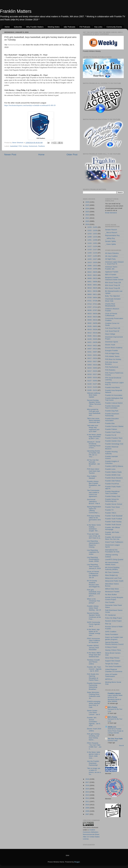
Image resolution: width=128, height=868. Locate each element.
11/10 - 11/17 (92, 250)
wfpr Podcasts (69, 27)
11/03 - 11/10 (92, 253)
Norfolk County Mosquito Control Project (114, 598)
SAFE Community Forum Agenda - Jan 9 (94, 624)
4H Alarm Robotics (112, 253)
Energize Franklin (112, 351)
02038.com (112, 727)
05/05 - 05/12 (92, 336)
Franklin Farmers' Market (114, 426)
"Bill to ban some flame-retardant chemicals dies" (94, 420)
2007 (88, 814)
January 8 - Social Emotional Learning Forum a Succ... (94, 445)
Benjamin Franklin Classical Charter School (114, 278)
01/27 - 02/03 (92, 381)
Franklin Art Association (114, 395)
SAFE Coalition (111, 632)
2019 (88, 224)
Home (7, 27)
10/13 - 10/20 (92, 262)
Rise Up (108, 624)
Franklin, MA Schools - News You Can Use (113, 538)
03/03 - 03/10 (92, 365)
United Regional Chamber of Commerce (114, 670)
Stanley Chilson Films (113, 650)
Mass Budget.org (111, 575)
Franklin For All (111, 435)
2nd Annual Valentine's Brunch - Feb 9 (93, 501)
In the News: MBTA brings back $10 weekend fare (94, 655)
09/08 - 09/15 (92, 278)
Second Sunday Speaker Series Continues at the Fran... (94, 616)
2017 (88, 782)
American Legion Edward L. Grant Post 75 (114, 263)
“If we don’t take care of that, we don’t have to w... (94, 536)
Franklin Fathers (111, 429)
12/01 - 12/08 (92, 240)
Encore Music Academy (114, 348)
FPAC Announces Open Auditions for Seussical (94, 640)
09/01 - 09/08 (92, 282)
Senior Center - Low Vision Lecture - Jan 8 (93, 713)
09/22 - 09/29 (92, 272)
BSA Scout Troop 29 (113, 285)
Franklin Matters (16, 11)
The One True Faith (115, 739)
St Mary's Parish (111, 647)
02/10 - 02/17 (92, 374)
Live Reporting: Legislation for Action (93, 552)
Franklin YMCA (111, 513)
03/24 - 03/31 (92, 355)
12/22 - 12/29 (92, 230)
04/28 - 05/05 (92, 339)
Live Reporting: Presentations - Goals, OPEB (94, 559)
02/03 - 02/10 (92, 377)
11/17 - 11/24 (92, 246)
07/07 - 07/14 (92, 307)
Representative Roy (112, 235)
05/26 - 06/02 (92, 326)
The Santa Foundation (113, 666)
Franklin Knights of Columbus (112, 462)
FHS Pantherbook (112, 367)
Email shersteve (111, 213)
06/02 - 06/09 (92, 323)
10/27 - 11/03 (92, 256)
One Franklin (110, 602)
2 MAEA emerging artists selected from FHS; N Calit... (94, 704)
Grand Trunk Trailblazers (114, 542)
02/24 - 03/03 (92, 368)
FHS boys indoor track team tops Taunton (94, 471)
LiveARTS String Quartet (114, 560)
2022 (88, 215)
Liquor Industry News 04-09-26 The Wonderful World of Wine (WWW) (115, 698)
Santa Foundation (112, 634)
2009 (88, 808)
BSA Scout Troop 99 (113, 288)
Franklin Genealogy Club (114, 444)
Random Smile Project (113, 621)
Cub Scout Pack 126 (113, 328)
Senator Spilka (111, 241)
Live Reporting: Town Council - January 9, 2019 (94, 566)
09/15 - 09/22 (92, 275)
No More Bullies (111, 595)
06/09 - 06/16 (92, 320)
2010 (88, 805)
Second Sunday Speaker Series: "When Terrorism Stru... (94, 403)
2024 (88, 208)
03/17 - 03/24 (92, 358)
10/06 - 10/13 (92, 266)
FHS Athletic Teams (112, 356)
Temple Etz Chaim (112, 664)
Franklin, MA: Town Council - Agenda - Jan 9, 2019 (94, 669)
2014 (88, 792)
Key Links (98, 27)
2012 (88, 798)
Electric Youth (110, 345)
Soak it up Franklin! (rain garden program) (114, 638)
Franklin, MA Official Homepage (113, 528)
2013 (88, 795)
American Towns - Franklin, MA (112, 268)
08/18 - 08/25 (92, 288)
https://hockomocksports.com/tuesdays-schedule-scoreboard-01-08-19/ (30, 105)
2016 (88, 785)
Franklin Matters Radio (113, 472)
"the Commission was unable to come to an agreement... (93, 493)
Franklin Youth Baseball (114, 516)
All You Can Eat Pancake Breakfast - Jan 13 (94, 463)
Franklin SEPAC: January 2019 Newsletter (93, 648)
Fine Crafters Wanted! (92, 477)
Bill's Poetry (113, 707)
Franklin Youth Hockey (113, 522)
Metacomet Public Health (114, 581)
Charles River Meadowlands (110, 305)
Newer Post (10, 155)
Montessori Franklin (112, 592)
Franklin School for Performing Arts (112, 500)
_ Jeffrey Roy (110, 238)
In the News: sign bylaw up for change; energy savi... (94, 632)
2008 (88, 811)
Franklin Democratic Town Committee (113, 407)
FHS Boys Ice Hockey (113, 359)
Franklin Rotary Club (113, 496)
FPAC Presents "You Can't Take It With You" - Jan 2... (94, 746)
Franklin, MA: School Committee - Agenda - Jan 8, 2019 (94, 722)
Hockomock (33, 146)
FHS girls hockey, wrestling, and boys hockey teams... (93, 737)
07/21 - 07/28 (92, 301)
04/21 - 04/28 (92, 342)
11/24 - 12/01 (92, 243)
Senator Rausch (111, 230)
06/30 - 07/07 (92, 310)
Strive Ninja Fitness (112, 658)
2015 (88, 789)
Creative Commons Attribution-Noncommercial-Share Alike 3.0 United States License (91, 834)
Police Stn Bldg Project (114, 618)
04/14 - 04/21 (92, 346)
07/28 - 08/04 (92, 298)
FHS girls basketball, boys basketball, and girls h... (94, 593)
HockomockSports (15, 45)
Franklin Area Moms (113, 387)
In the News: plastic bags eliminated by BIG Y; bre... (94, 437)
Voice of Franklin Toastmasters (111, 675)
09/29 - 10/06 (92, 269)
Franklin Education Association (112, 420)
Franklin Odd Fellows (113, 481)
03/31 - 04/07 (92, 352)
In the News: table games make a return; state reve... (94, 755)
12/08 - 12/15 (92, 237)
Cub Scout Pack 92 (112, 331)
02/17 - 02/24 (92, 371)
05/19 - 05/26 (92, 329)
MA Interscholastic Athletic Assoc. (112, 563)
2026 (88, 202)
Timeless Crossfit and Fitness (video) (93, 662)
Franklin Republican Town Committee (112, 492)
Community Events (114, 27)
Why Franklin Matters (35, 27)
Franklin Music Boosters (114, 478)
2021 (88, 218)
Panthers (41, 146)
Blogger (77, 862)
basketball (14, 146)
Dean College (110, 334)
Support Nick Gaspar (113, 661)
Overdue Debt (113, 741)
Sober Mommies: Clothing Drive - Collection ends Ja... (94, 695)
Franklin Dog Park (112, 411)
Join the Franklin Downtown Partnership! (93, 763)
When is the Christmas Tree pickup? (94, 601)
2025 (88, 205)
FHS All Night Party (112, 353)
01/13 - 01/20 (92, 387)
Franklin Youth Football (114, 519)
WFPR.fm (109, 679)
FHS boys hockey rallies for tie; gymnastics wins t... (94, 519)
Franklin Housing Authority (111, 453)
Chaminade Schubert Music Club (113, 300)
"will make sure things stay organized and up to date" (93, 428)
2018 (88, 779)
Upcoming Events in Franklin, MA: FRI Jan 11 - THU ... (94, 454)
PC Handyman (111, 615)
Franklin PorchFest (112, 484)
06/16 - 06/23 (92, 317)
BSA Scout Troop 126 (113, 282)
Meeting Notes (54, 27)
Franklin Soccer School (114, 504)
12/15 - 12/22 (92, 234)
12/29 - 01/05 (92, 227)
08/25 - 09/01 (92, 285)
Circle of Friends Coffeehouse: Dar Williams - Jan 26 (93, 575)
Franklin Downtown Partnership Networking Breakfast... (94, 686)
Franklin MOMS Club (113, 475)
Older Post (72, 155)
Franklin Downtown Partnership (112, 415)
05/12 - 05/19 (92, 333)
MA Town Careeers (112, 572)
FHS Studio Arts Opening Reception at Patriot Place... (93, 677)
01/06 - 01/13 (92, 390)
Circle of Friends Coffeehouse (111, 315)
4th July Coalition (111, 256)
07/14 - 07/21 (92, 304)
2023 (88, 212)
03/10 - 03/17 (92, 361)
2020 (88, 221)
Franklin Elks (110, 423)
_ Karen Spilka (111, 244)
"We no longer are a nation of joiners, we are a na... (94, 771)
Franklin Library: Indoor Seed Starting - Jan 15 (94, 608)
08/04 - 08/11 (92, 294)
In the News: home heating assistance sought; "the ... (94, 528)
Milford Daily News (112, 589)
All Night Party (110, 259)
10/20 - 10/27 (92, 259)
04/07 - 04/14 (92, 349)
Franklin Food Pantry (113, 432)
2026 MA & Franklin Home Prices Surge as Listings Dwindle (116, 731)
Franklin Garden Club (113, 441)
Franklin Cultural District (114, 403)
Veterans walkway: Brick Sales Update (94, 395)
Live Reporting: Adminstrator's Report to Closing (93, 544)
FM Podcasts (85, 27)
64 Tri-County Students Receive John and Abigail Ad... (94, 584)
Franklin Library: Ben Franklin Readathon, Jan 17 (94, 484)
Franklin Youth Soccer (113, 525)
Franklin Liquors (114, 693)
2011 (88, 801)
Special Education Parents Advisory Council (114, 643)
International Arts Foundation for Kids (112, 551)
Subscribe (18, 27)
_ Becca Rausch (111, 233)
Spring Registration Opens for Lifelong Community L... (94, 510)
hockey (25, 146)
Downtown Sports (112, 342)
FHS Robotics (110, 370)
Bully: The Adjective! (113, 296)
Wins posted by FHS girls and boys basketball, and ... (94, 412)
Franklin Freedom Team (114, 438)
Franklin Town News (113, 507)
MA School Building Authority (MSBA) (112, 568)
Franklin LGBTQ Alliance (114, 466)
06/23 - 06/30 (92, 314)
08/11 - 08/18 (92, 291)
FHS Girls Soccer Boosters (112, 363)
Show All (121, 746)
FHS (20, 146)
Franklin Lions (110, 469)
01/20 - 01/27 (92, 384)
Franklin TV (109, 510)
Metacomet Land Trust (113, 578)
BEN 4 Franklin (111, 275)
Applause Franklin (112, 272)
